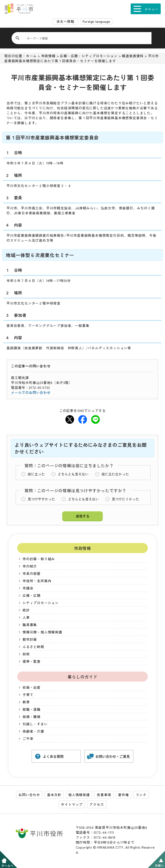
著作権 (123, 795)
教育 (26, 702)
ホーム (31, 56)
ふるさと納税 (33, 647)
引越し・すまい (35, 724)
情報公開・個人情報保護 (42, 632)
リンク (141, 795)
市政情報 (48, 56)
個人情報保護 (79, 795)
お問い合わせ (29, 795)
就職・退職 (32, 709)
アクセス (97, 804)
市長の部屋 (32, 573)
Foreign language (96, 21)
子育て (28, 695)
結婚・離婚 (32, 717)
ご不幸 (28, 739)
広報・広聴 (32, 595)
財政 (26, 654)
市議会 (28, 588)
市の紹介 (30, 566)
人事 (26, 617)
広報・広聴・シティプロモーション (89, 56)
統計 (26, 610)
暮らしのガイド (82, 677)
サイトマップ (72, 804)
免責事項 (104, 795)
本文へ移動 (65, 21)
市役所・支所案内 (37, 581)
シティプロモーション (41, 603)
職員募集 (30, 625)
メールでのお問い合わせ (31, 392)
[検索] (84, 38)
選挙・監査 (32, 661)
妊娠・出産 (32, 687)
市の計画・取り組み (39, 559)
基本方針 (54, 795)
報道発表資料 (133, 56)
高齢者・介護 (33, 731)
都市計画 (30, 639)
